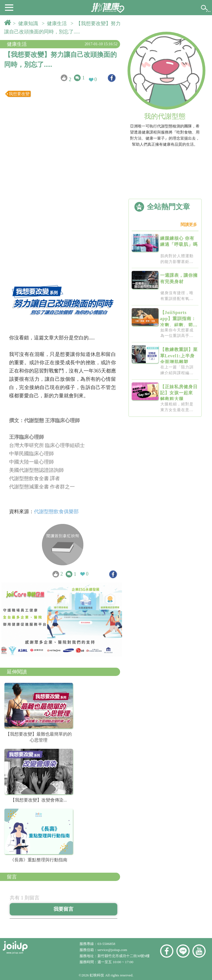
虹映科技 (97, 975)
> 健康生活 (55, 23)
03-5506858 (106, 944)
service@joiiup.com (113, 950)
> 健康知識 (27, 23)
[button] (9, 7)
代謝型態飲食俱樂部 (57, 512)
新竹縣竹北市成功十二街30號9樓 (124, 956)
